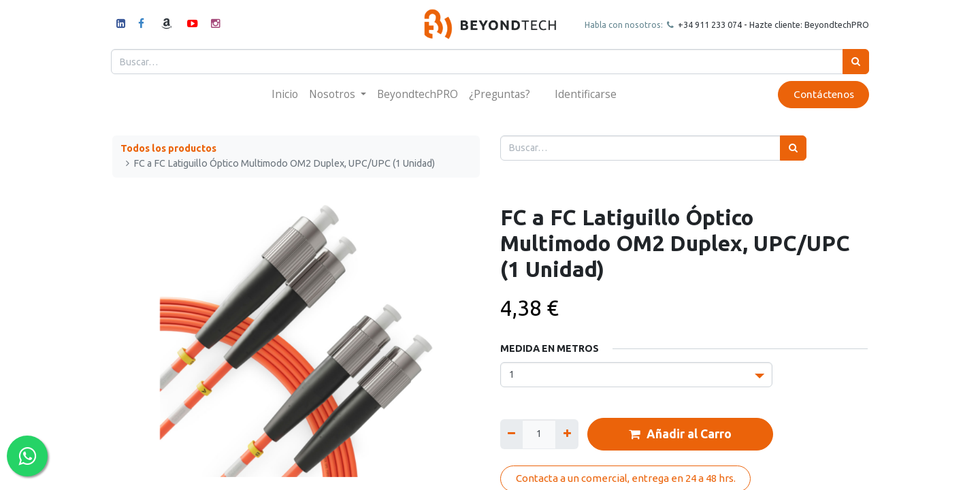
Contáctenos (822, 94)
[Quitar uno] (511, 434)
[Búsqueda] (854, 62)
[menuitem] (285, 94)
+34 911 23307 (705, 24)
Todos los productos (168, 148)
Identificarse (586, 94)
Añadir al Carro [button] (680, 434)
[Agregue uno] (567, 434)
